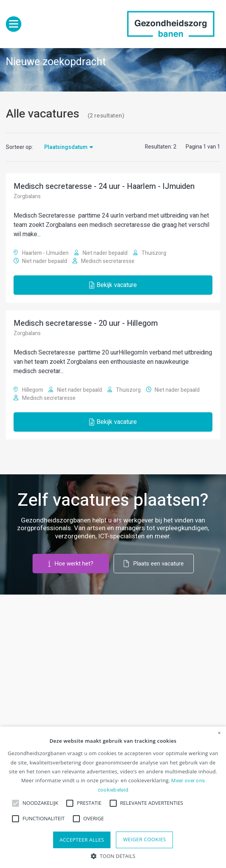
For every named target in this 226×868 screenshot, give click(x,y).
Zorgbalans (27, 197)
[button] (113, 855)
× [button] (219, 733)
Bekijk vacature (113, 285)
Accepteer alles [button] (82, 840)
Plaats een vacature (154, 564)
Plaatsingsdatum (66, 147)
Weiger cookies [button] (144, 839)
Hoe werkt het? (71, 564)
